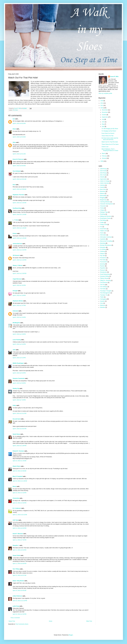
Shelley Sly (16, 388)
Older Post (89, 621)
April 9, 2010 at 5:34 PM (19, 373)
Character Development (107, 204)
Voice (102, 303)
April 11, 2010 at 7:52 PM (20, 540)
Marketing (103, 243)
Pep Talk (102, 256)
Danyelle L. (16, 545)
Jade (14, 350)
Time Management (105, 293)
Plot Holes (15, 110)
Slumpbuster (103, 272)
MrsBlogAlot (16, 323)
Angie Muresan (17, 279)
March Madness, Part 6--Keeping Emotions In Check (110, 150)
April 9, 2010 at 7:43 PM (19, 400)
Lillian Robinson (17, 596)
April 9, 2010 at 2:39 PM (19, 334)
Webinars (103, 305)
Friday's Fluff (104, 225)
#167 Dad (15, 520)
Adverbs (102, 177)
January (104, 158)
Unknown (15, 311)
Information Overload (106, 237)
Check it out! (105, 147)
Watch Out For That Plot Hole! (110, 142)
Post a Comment (15, 618)
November (105, 112)
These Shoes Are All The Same (110, 144)
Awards (102, 187)
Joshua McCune (17, 244)
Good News (103, 229)
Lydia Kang (16, 606)
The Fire (102, 285)
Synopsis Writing (105, 276)
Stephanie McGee (18, 301)
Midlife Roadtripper (18, 363)
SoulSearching (17, 208)
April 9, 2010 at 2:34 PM (19, 317)
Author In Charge (105, 181)
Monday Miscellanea (106, 245)
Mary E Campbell (18, 476)
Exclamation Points (105, 218)
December (105, 110)
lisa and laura (17, 419)
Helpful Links (104, 231)
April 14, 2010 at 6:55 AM (19, 591)
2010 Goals (103, 171)
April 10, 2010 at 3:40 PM (20, 503)
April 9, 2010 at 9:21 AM (19, 154)
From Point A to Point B (108, 133)
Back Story (103, 189)
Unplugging (103, 299)
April (103, 126)
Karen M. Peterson (18, 159)
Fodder (102, 223)
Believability (103, 196)
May (103, 124)
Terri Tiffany (16, 569)
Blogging (102, 198)
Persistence (103, 258)
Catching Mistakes (105, 202)
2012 (102, 103)
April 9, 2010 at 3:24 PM (19, 344)
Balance (102, 193)
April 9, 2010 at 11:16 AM (19, 214)
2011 (102, 105)
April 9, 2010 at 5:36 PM (19, 383)
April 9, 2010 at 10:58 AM (19, 189)
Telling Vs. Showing (105, 280)
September (105, 117)
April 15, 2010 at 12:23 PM (20, 601)
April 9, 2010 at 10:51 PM (20, 429)
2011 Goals (103, 175)
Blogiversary (103, 200)
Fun (101, 227)
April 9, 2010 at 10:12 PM (20, 413)
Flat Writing (103, 220)
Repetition (103, 268)
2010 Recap (103, 173)
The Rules (103, 289)
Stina (14, 142)
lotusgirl (15, 291)
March (104, 153)
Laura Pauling (17, 340)
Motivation (103, 247)
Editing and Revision (106, 216)
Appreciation (103, 179)
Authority (102, 185)
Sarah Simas (16, 434)
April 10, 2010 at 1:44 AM (19, 461)
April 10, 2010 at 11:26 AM (20, 481)
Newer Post (12, 621)
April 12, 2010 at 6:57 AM (19, 575)
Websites (103, 307)
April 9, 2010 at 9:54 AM (19, 166)
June (103, 122)
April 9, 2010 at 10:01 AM (19, 179)
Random (102, 266)
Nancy (15, 486)
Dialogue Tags (104, 212)
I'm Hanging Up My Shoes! (109, 131)
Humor (102, 233)
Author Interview (104, 183)
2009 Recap (103, 169)
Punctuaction (104, 262)
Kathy (14, 405)
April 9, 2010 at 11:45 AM (19, 238)
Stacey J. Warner (18, 265)
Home (51, 621)
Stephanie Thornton (18, 195)
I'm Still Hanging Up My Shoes (110, 129)
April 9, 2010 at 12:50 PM (20, 273)
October (104, 115)
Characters (103, 206)
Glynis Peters (17, 466)
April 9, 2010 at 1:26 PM (19, 295)
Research (103, 270)
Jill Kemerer (16, 255)
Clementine (16, 498)
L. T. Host (15, 220)
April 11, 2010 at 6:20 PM (20, 528)
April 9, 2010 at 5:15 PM (19, 358)
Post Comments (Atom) (22, 624)
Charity (102, 208)
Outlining (102, 251)
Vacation (102, 301)
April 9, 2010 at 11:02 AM (19, 203)
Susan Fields (16, 555)
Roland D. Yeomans (18, 451)
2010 (102, 108)
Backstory (103, 191)
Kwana (15, 233)
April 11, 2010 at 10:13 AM (20, 515)
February (104, 156)
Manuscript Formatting (106, 241)
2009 (102, 161)
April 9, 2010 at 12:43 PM (20, 260)
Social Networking (105, 274)
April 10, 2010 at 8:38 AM (19, 471)
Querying (103, 264)
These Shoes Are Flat (107, 136)
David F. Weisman (18, 534)
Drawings (103, 214)
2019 (102, 101)
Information (103, 235)
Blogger (71, 635)
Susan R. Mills (114, 77)
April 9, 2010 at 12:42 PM (20, 250)
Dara (14, 185)
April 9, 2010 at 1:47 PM (19, 305)
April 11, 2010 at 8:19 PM (20, 550)
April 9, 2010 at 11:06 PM (20, 446)
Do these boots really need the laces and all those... (110, 139)
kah (14, 119)
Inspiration (103, 239)
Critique (102, 210)
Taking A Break (104, 278)
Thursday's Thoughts (106, 291)
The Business (104, 283)
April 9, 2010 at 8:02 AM (19, 123)
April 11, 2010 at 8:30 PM (20, 563)
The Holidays (104, 287)
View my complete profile (105, 93)
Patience (102, 254)
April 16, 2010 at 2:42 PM (20, 614)
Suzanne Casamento (19, 378)
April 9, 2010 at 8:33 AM (19, 137)
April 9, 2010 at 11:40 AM (19, 228)
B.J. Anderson (17, 508)
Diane (14, 129)
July (103, 119)
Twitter (102, 297)
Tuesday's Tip (104, 295)
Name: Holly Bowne (18, 581)
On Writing (103, 249)
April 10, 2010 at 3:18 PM (20, 493)
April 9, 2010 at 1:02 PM (19, 285)
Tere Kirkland (17, 171)
